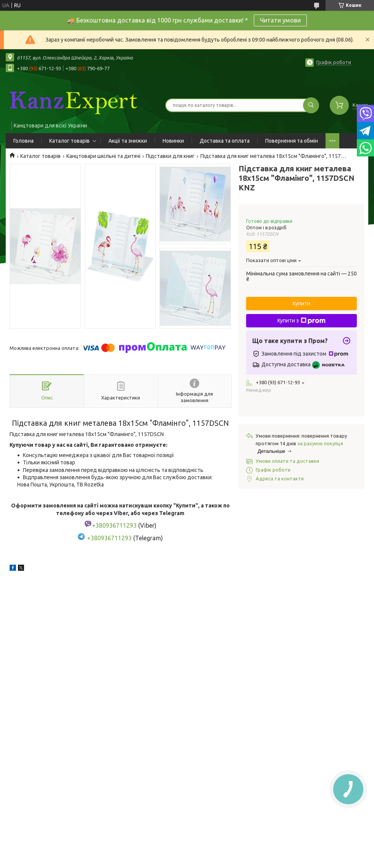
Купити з (301, 321)
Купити (301, 303)
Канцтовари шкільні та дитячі (103, 156)
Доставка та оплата (225, 141)
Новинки (173, 141)
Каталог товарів (69, 141)
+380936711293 (109, 538)
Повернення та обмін (292, 141)
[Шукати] (311, 105)
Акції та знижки (128, 141)
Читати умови (280, 20)
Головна (23, 141)
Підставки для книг (170, 156)
